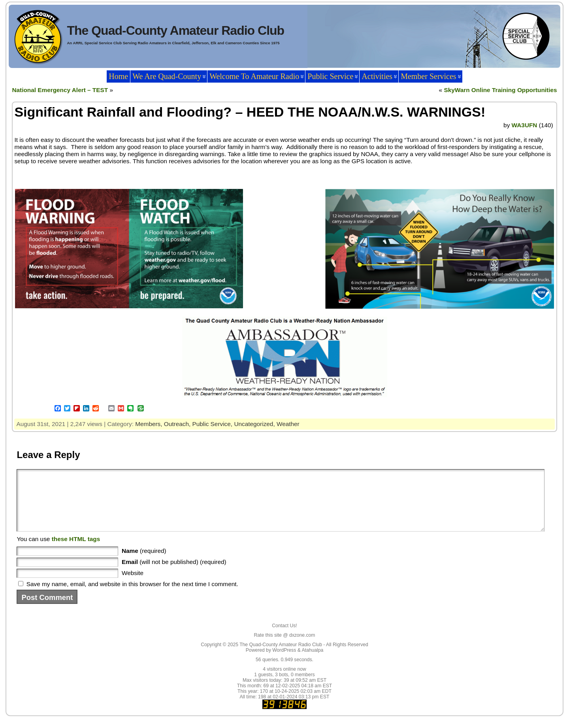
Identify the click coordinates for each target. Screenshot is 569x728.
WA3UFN (525, 125)
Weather (288, 424)
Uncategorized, (255, 424)
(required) (144, 563)
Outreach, (178, 424)
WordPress (284, 662)
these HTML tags (76, 551)
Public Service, (213, 424)
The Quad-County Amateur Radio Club (175, 30)
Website (133, 585)
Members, (150, 424)
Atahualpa (312, 662)
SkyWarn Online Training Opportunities (500, 90)
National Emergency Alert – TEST (60, 90)
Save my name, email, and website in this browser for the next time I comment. (132, 596)
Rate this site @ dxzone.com (285, 647)
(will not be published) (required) (174, 574)
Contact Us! (284, 637)
